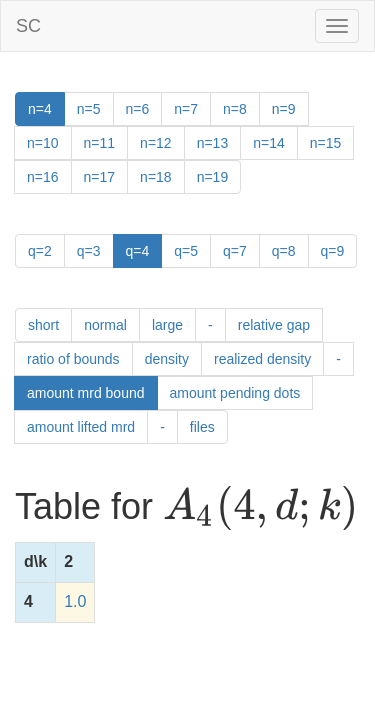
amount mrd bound (86, 393)
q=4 (138, 251)
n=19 (213, 177)
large (167, 325)
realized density (262, 359)
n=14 (269, 143)
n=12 (156, 143)
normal (105, 325)
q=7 (235, 251)
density (167, 359)
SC (28, 26)
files (202, 427)
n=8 (235, 109)
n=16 (43, 177)
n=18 (156, 177)
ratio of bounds (73, 359)
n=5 (89, 109)
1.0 (75, 601)
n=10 (43, 143)
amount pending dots (235, 393)
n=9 (284, 109)
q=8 (284, 251)
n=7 (186, 109)
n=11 (100, 143)
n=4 (40, 109)
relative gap (274, 325)
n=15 (326, 143)
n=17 (100, 177)
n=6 (138, 109)
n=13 (213, 143)
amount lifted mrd (81, 427)
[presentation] (260, 508)
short (43, 325)
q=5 (186, 251)
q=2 (40, 251)
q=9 (333, 251)
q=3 (89, 251)
